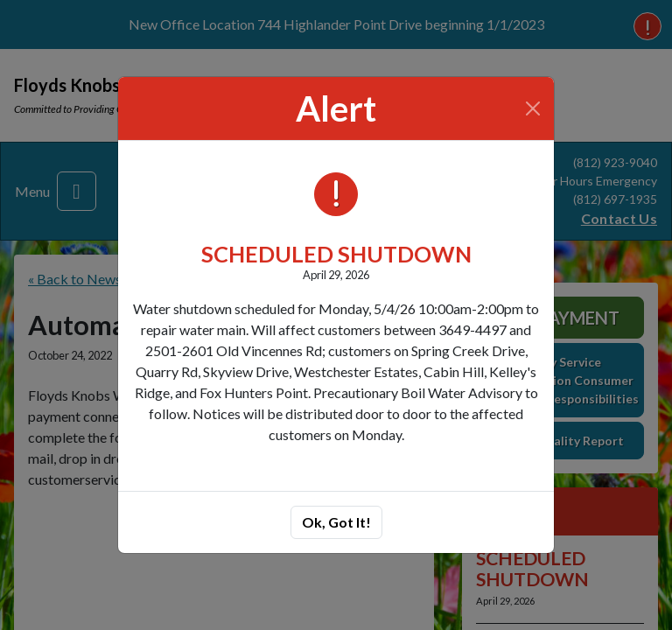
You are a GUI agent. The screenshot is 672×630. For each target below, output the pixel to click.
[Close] (533, 108)
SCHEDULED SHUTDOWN (336, 254)
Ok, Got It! (336, 522)
